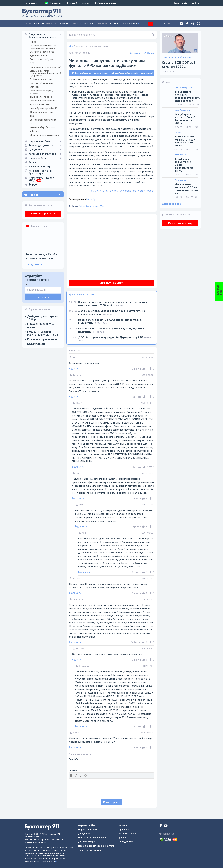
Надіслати (43, 297)
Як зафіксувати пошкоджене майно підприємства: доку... (184, 165)
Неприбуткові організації (43, 108)
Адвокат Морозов (183, 88)
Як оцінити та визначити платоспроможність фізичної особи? (187, 96)
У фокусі (34, 131)
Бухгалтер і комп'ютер (42, 52)
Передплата (154, 24)
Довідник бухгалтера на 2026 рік (42, 318)
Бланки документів (41, 146)
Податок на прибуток (41, 59)
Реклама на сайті (129, 834)
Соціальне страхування (42, 101)
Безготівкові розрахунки (43, 120)
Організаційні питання (41, 83)
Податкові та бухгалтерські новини (42, 36)
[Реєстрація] (180, 3)
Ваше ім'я (73, 760)
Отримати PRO (87, 826)
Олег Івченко (181, 155)
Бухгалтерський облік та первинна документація (43, 47)
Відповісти (75, 369)
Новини (123, 826)
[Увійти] (195, 3)
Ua (170, 24)
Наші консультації (40, 167)
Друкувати (133, 53)
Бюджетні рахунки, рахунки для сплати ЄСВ (43, 333)
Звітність (35, 87)
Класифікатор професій (42, 339)
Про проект (125, 830)
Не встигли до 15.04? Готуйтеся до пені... (41, 256)
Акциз (33, 42)
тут (56, 862)
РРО (32, 123)
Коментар (74, 771)
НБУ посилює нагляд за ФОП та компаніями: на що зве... (186, 189)
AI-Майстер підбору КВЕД (41, 179)
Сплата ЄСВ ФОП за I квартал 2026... (179, 64)
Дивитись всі (172, 204)
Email (27, 285)
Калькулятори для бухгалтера (40, 172)
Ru (174, 24)
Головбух (83, 200)
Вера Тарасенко (182, 110)
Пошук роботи (38, 158)
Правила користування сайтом (96, 846)
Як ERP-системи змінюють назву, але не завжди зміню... (185, 141)
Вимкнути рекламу (43, 214)
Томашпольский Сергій (177, 58)
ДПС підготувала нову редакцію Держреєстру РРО (111, 338)
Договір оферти (87, 842)
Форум (33, 185)
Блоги (32, 162)
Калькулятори (36, 344)
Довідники (35, 150)
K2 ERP (178, 133)
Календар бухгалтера (42, 154)
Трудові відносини (40, 104)
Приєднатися (33, 265)
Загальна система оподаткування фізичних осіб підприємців (45, 73)
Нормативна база (40, 141)
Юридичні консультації (42, 112)
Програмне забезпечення (93, 838)
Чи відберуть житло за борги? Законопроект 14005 (185, 119)
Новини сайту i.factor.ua (42, 127)
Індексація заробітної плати (41, 325)
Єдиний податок (39, 56)
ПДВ (32, 63)
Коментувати (112, 803)
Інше (32, 116)
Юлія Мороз (180, 180)
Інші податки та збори (41, 97)
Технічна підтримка (90, 850)
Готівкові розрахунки (41, 79)
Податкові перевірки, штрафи (41, 92)
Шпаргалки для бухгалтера (44, 135)
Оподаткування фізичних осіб (45, 67)
